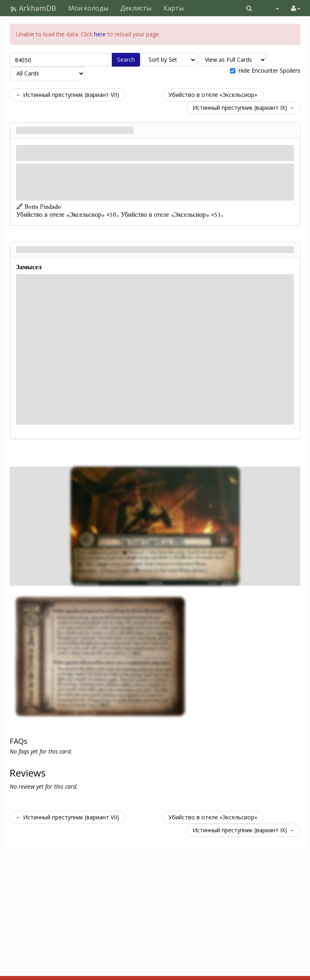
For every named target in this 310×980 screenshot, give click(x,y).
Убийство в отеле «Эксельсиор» (213, 95)
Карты (174, 8)
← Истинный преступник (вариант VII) (67, 95)
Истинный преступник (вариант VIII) (75, 130)
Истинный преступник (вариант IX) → (243, 108)
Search (126, 60)
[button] (249, 8)
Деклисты (136, 8)
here (100, 34)
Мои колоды (88, 8)
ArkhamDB (33, 8)
